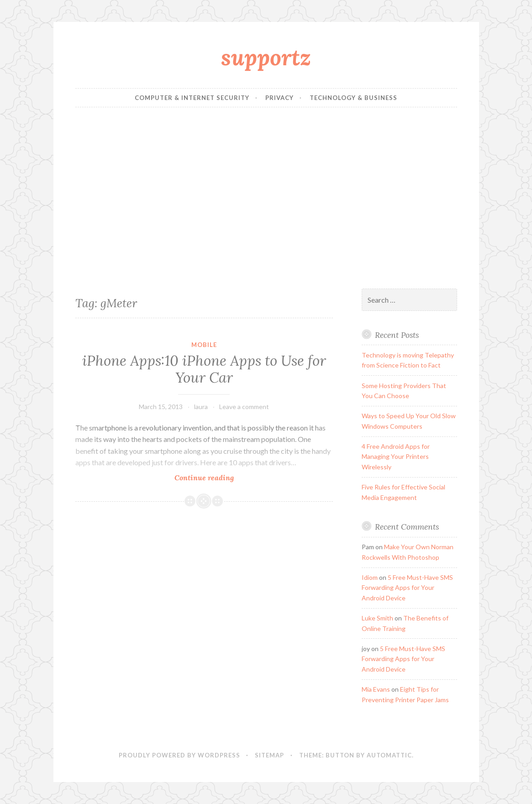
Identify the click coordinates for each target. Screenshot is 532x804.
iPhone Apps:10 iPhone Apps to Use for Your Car (204, 369)
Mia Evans (376, 689)
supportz (266, 57)
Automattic (389, 755)
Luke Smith (377, 618)
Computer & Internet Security (192, 98)
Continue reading (217, 478)
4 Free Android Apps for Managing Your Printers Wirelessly (396, 457)
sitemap (269, 755)
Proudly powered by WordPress (179, 755)
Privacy (279, 98)
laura (201, 407)
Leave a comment (244, 407)
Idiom (370, 577)
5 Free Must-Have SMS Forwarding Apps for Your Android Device (407, 588)
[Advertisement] (266, 198)
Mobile (204, 345)
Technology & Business (353, 98)
